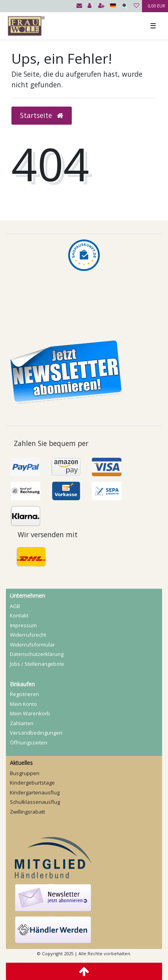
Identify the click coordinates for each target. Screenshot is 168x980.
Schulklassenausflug (35, 802)
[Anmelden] (90, 6)
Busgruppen (25, 773)
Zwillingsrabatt (27, 812)
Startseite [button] (42, 115)
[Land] (113, 6)
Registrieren (24, 694)
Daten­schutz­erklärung (37, 654)
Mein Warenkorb (30, 713)
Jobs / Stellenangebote (37, 664)
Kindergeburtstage (32, 783)
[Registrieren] (101, 6)
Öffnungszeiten (29, 742)
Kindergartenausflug (35, 792)
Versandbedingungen (36, 733)
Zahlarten (22, 723)
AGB (15, 606)
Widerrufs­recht (28, 635)
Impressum (23, 625)
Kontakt (19, 615)
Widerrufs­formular (32, 645)
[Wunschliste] (136, 6)
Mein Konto (23, 704)
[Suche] (125, 6)
